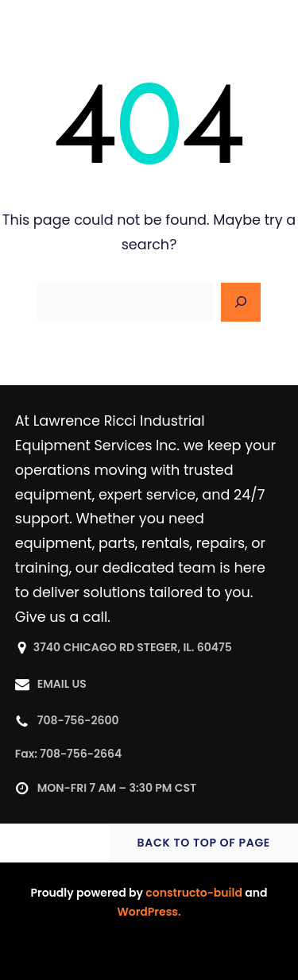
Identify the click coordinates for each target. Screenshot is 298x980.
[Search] (241, 303)
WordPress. (149, 912)
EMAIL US (62, 684)
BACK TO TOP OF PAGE (204, 843)
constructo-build (194, 893)
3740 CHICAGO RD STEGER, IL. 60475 (133, 647)
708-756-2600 (78, 720)
